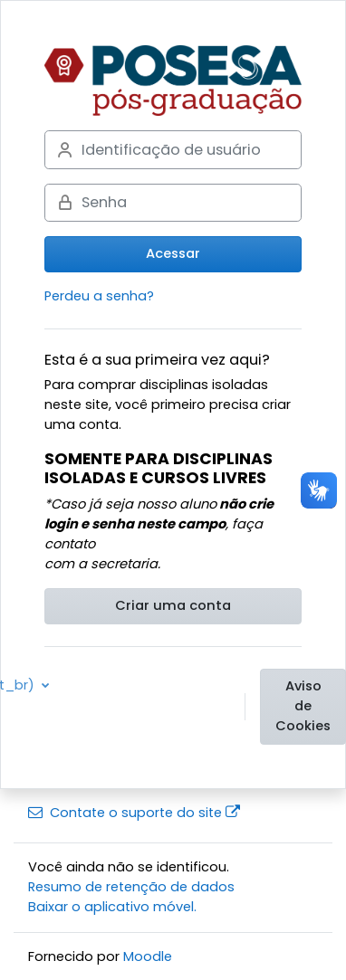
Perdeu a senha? (99, 296)
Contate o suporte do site (134, 813)
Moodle (148, 956)
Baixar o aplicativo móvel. (112, 907)
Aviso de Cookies (303, 706)
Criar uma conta (173, 605)
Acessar (173, 253)
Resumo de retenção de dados (131, 887)
